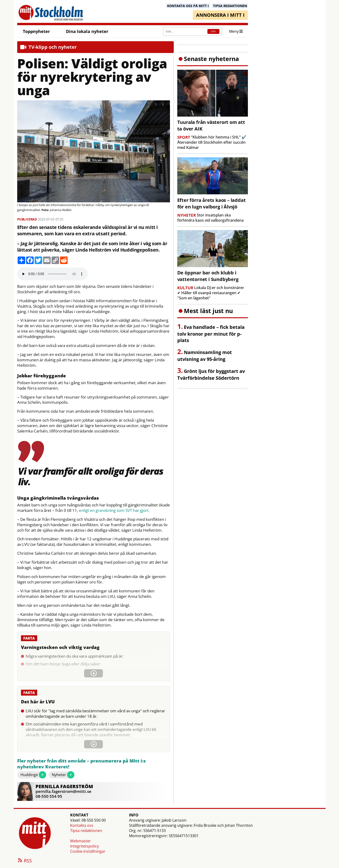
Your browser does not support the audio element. (52, 274)
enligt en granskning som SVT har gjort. (114, 510)
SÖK (213, 31)
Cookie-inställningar (88, 851)
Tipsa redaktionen (86, 831)
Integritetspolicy (85, 846)
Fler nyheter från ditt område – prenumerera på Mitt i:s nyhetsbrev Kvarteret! (81, 764)
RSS (24, 861)
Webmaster (81, 841)
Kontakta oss (82, 825)
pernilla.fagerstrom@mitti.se (63, 791)
